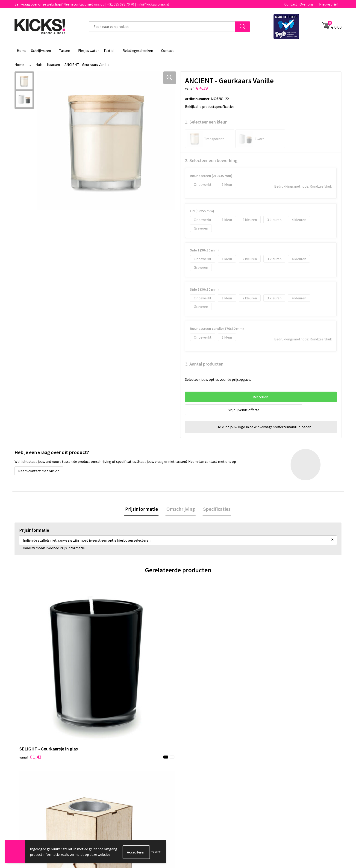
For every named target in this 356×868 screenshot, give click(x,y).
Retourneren (194, 763)
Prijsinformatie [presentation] (143, 509)
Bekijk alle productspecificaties (211, 106)
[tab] (143, 509)
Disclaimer (273, 763)
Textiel (109, 50)
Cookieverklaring (278, 756)
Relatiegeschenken (138, 50)
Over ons (306, 4)
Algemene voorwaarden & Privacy (291, 749)
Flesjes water (88, 50)
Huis (39, 65)
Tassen (65, 50)
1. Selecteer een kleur (206, 122)
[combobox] (162, 27)
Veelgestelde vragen (119, 756)
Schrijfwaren (41, 50)
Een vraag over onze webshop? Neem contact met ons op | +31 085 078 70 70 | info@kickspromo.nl (92, 4)
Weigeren (156, 852)
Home (22, 50)
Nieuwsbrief (329, 4)
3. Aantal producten (204, 364)
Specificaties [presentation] (215, 509)
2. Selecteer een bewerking (211, 160)
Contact (291, 4)
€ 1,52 (275, 674)
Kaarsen (53, 65)
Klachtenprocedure (118, 770)
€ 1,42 (30, 674)
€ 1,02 (112, 674)
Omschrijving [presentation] (181, 509)
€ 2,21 (194, 674)
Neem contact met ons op (39, 471)
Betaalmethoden (197, 756)
